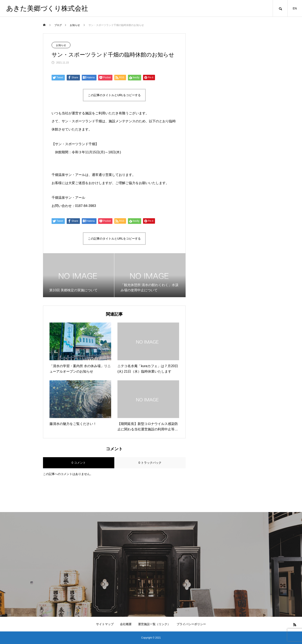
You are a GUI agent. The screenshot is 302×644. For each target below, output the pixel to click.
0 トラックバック (150, 463)
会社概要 (126, 624)
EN (295, 8)
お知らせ (61, 45)
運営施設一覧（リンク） (154, 624)
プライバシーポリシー (191, 624)
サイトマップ (105, 624)
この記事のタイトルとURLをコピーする (114, 95)
